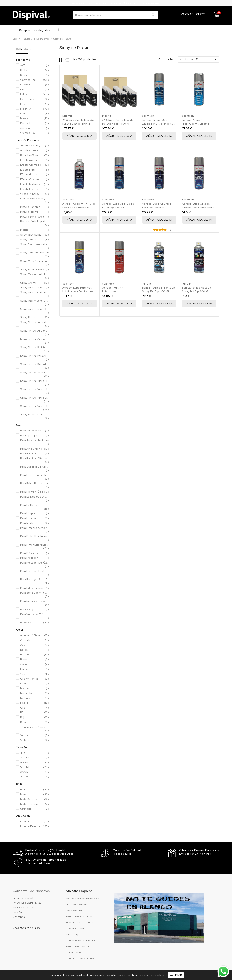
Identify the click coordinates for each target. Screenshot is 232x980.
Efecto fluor (35, 170)
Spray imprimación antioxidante (35, 294)
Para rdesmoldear (35, 588)
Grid (62, 60)
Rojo (35, 717)
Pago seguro (74, 910)
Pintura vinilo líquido (35, 223)
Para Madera (35, 523)
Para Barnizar (35, 454)
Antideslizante (35, 150)
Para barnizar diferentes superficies (35, 460)
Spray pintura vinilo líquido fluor (35, 391)
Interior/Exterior (35, 826)
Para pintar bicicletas (35, 538)
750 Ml (35, 777)
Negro (35, 703)
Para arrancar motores (35, 442)
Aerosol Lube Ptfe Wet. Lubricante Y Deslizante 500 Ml (78, 291)
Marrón (35, 688)
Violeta (35, 740)
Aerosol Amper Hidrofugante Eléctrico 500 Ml (196, 124)
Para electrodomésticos (35, 477)
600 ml (35, 772)
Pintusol (35, 123)
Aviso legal (73, 934)
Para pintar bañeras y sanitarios (35, 530)
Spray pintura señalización (35, 374)
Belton (35, 70)
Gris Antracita (35, 679)
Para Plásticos (35, 553)
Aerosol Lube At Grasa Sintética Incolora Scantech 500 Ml (157, 208)
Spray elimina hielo (35, 270)
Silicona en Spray (35, 235)
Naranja (35, 698)
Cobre (35, 664)
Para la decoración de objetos (35, 507)
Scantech (148, 116)
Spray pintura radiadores (35, 366)
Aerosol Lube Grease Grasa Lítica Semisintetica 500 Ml (199, 208)
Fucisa (35, 669)
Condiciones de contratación (84, 940)
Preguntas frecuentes (80, 922)
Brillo (35, 790)
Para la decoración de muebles (35, 499)
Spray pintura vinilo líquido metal (35, 400)
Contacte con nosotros (80, 958)
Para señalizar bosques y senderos (35, 603)
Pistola (35, 230)
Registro (199, 14)
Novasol (35, 118)
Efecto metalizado (35, 184)
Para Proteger (35, 558)
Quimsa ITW (35, 133)
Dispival (35, 85)
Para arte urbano (35, 449)
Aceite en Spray (35, 146)
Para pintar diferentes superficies (35, 547)
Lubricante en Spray (35, 200)
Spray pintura (35, 318)
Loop (35, 104)
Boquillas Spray (35, 155)
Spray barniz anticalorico (35, 246)
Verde (35, 735)
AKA (35, 66)
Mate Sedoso (35, 799)
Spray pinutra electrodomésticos (35, 416)
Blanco (35, 655)
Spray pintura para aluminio (35, 358)
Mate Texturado (35, 804)
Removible (35, 623)
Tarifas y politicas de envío (82, 898)
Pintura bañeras (35, 207)
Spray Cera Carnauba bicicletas (35, 263)
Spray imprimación (35, 288)
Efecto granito (35, 179)
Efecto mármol (35, 189)
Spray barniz (35, 240)
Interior (35, 822)
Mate (35, 795)
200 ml (35, 758)
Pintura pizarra (35, 212)
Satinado (35, 809)
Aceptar (176, 975)
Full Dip (35, 94)
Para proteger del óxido (35, 565)
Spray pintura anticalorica (35, 324)
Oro (35, 708)
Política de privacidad (79, 916)
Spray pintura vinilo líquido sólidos (35, 408)
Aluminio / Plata (35, 635)
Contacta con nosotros (31, 890)
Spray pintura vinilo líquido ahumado (35, 383)
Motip (35, 114)
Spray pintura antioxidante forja (35, 341)
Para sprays (35, 610)
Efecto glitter (35, 175)
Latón (35, 684)
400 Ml (35, 763)
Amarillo (35, 640)
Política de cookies (78, 946)
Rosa (35, 722)
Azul (35, 645)
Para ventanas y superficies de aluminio (35, 616)
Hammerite (35, 99)
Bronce (35, 660)
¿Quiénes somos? (77, 904)
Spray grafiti (35, 283)
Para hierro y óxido (35, 492)
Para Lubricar (35, 518)
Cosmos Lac (35, 80)
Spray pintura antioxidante (35, 333)
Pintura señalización (35, 217)
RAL (35, 713)
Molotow (35, 109)
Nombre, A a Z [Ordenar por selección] (198, 60)
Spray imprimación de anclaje (35, 311)
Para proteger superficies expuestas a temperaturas (35, 581)
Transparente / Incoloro (35, 729)
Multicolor (35, 693)
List (67, 60)
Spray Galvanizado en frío (35, 276)
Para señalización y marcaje (35, 595)
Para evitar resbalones (35, 485)
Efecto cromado (35, 165)
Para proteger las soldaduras (35, 573)
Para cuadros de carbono (35, 469)
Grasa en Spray (35, 194)
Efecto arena (35, 160)
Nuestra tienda (76, 928)
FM (35, 90)
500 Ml (35, 767)
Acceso (187, 14)
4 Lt (35, 753)
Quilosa (35, 128)
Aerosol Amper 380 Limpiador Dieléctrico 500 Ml (159, 124)
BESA (35, 75)
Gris (35, 674)
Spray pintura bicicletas (35, 349)
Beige (35, 650)
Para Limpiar (35, 513)
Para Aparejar (35, 436)
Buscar (153, 15)
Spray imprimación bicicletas (35, 303)
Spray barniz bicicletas (35, 254)
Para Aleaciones (35, 431)
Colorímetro (73, 952)
